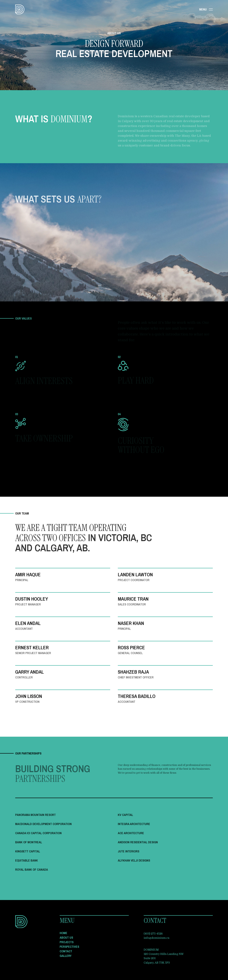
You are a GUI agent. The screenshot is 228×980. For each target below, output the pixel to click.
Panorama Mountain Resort (35, 815)
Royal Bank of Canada (32, 870)
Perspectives (69, 947)
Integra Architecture (134, 824)
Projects (67, 942)
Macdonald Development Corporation (43, 824)
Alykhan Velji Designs (134, 860)
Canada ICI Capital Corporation (38, 833)
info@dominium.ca (156, 938)
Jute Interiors (129, 851)
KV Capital (125, 815)
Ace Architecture (131, 833)
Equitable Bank (27, 860)
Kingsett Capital (28, 851)
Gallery (66, 956)
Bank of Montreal (29, 842)
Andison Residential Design (138, 842)
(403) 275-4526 (153, 934)
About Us (66, 938)
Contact (66, 951)
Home (63, 933)
